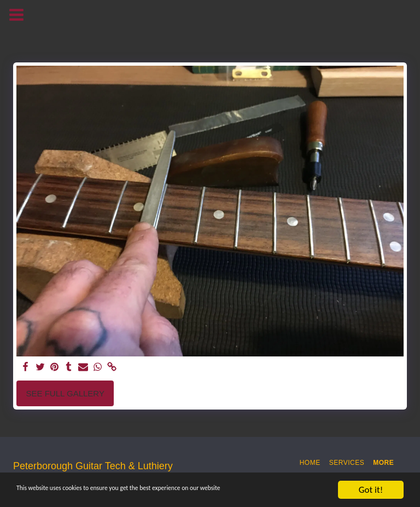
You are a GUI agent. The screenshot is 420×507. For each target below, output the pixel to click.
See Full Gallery (65, 393)
